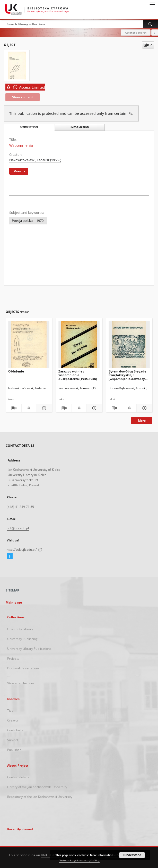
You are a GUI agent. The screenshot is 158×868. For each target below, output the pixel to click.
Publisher (14, 750)
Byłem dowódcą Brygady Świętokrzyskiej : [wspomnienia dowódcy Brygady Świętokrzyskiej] (128, 375)
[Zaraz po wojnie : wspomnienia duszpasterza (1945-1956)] (79, 346)
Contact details (18, 777)
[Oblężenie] (29, 346)
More (142, 421)
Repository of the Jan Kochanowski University (40, 797)
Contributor (16, 730)
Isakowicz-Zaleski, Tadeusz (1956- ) (35, 160)
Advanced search (136, 33)
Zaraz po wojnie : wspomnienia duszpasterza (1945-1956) (78, 375)
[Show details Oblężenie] (43, 408)
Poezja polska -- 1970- (28, 221)
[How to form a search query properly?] (155, 33)
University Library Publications (29, 649)
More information (102, 855)
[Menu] (152, 4)
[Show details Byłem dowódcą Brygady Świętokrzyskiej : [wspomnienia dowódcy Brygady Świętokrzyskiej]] (144, 408)
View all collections (21, 683)
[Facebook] (10, 556)
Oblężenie (16, 371)
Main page (14, 602)
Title (10, 711)
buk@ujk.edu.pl (18, 528)
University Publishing (23, 639)
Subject (13, 740)
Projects (13, 658)
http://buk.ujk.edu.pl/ (24, 550)
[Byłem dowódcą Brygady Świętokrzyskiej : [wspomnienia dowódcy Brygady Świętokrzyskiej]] (129, 346)
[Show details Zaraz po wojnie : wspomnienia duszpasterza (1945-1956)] (94, 408)
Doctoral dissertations (23, 668)
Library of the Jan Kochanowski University (37, 787)
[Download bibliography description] (14, 408)
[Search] (151, 24)
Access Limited (25, 87)
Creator (13, 720)
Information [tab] (80, 127)
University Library (20, 629)
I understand (132, 855)
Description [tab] (29, 127)
